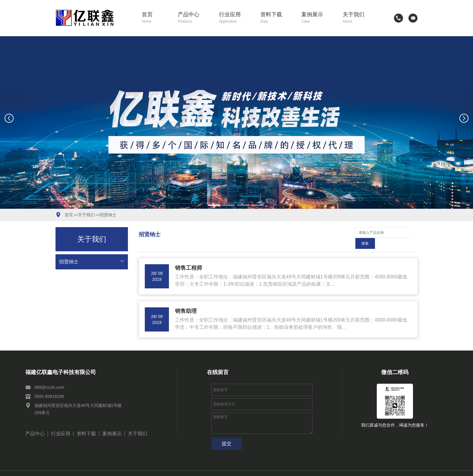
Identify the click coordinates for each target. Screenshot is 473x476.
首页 (156, 18)
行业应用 (235, 18)
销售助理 (186, 300)
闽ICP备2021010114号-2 (262, 468)
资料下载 (277, 18)
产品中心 (194, 18)
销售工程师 (189, 257)
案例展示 (318, 18)
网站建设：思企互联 (370, 468)
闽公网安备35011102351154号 (318, 468)
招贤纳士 (108, 215)
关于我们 (359, 18)
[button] (214, 205)
